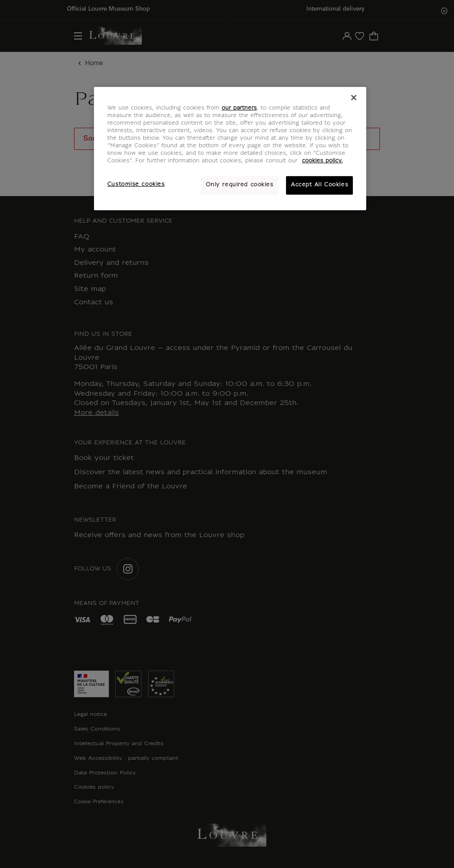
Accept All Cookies (319, 185)
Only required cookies (240, 185)
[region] (230, 149)
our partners (239, 108)
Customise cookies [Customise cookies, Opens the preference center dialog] (136, 185)
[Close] (354, 98)
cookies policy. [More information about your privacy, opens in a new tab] (322, 161)
